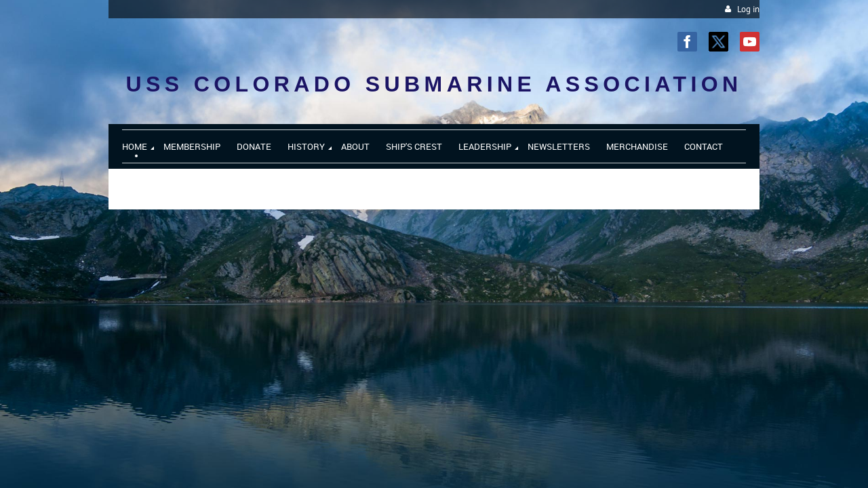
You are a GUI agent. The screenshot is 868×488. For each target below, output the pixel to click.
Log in (748, 9)
